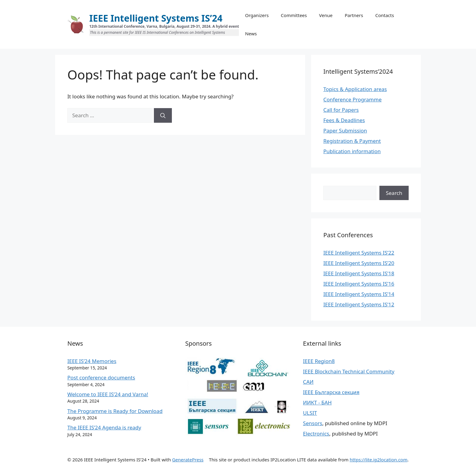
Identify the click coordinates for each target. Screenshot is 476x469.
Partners (354, 15)
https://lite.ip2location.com (378, 460)
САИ (308, 382)
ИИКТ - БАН (317, 402)
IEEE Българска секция (331, 392)
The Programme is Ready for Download (115, 411)
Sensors (313, 423)
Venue (326, 15)
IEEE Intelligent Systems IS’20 (359, 263)
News (251, 33)
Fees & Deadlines (344, 120)
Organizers (257, 15)
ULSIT (310, 413)
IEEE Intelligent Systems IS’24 (156, 18)
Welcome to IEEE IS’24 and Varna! (108, 394)
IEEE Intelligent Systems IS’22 (359, 253)
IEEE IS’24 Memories (92, 361)
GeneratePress (188, 460)
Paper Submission (345, 130)
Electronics (316, 434)
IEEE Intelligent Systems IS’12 (359, 304)
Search (394, 193)
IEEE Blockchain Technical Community (349, 371)
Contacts (384, 15)
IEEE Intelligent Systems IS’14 (359, 294)
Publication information (352, 151)
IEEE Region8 (319, 361)
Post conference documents (101, 377)
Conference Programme (352, 99)
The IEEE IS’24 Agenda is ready (104, 427)
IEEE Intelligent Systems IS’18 (359, 273)
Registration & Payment (352, 141)
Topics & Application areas (355, 89)
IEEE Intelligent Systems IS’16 (359, 284)
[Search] (163, 115)
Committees (294, 15)
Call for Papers (341, 110)
